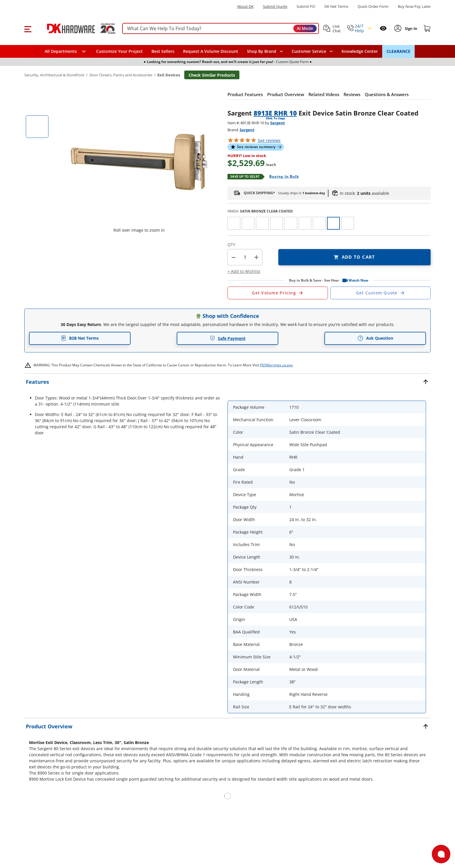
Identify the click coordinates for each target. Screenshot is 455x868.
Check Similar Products (212, 75)
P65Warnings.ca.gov (276, 365)
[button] (28, 28)
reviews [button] (269, 140)
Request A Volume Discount (211, 51)
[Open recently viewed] (383, 28)
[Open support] (441, 854)
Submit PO (306, 7)
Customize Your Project (119, 51)
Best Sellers (163, 51)
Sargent (278, 123)
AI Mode (305, 28)
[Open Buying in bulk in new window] (282, 177)
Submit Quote (275, 7)
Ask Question (375, 338)
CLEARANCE (398, 51)
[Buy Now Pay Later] (414, 6)
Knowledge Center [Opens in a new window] (360, 51)
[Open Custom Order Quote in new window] (380, 293)
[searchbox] (221, 29)
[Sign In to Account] (410, 28)
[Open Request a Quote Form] (278, 293)
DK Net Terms (336, 7)
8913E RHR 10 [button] (275, 113)
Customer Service (309, 51)
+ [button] (256, 257)
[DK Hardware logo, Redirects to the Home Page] (75, 28)
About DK (245, 7)
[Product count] (245, 257)
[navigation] (312, 51)
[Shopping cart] (427, 28)
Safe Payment (228, 338)
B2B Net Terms (80, 338)
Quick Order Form (373, 7)
